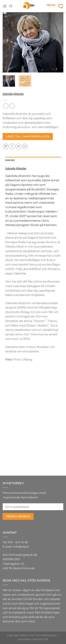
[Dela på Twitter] (19, 146)
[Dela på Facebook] (12, 146)
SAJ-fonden (35, 599)
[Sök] (11, 6)
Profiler (51, 5)
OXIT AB (43, 639)
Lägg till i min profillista (28, 137)
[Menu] (5, 6)
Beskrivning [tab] (10, 160)
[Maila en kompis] (25, 146)
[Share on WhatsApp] (6, 146)
